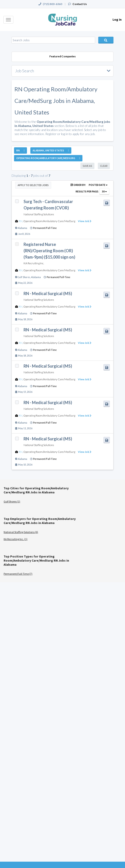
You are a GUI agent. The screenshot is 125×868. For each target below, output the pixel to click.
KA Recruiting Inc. (34, 263)
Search (106, 40)
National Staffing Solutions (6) (21, 532)
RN (21, 221)
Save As (87, 166)
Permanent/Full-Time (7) (18, 574)
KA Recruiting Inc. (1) (16, 539)
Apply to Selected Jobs (33, 185)
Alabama (22, 228)
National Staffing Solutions (39, 214)
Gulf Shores (24, 277)
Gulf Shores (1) (12, 501)
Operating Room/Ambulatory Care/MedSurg (49, 221)
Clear (104, 166)
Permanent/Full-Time (45, 228)
